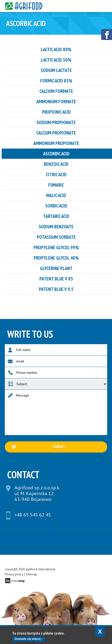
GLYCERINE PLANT (56, 268)
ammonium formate (56, 102)
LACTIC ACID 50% (56, 60)
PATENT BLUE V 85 (56, 279)
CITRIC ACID (56, 175)
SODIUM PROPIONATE (56, 122)
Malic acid (56, 195)
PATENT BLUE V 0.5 (56, 289)
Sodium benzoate (56, 227)
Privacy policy (14, 574)
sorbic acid (56, 206)
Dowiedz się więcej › (28, 639)
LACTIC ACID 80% (56, 49)
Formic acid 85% (56, 81)
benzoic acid (56, 164)
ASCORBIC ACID (56, 154)
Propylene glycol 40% (56, 258)
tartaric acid (56, 216)
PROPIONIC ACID (56, 112)
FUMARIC (56, 185)
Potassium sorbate (56, 237)
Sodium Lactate (56, 70)
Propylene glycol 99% (56, 247)
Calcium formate (56, 91)
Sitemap (31, 574)
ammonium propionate (56, 143)
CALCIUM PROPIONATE (56, 133)
